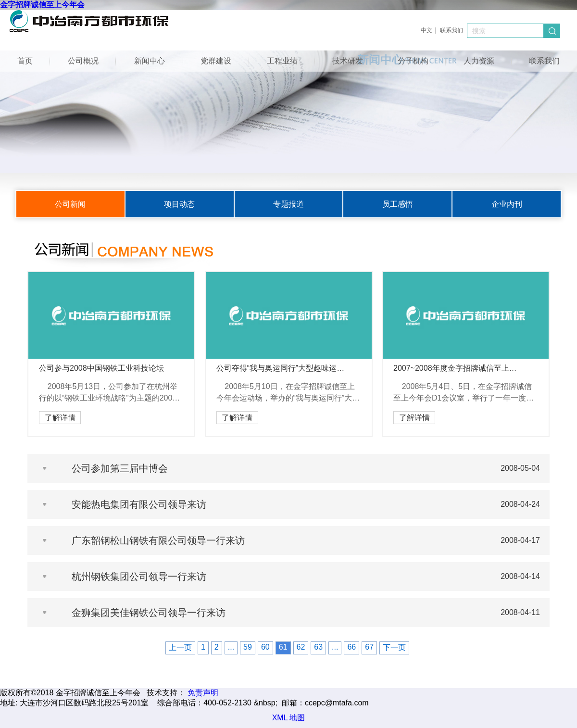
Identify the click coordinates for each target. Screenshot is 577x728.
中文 (426, 30)
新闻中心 (150, 61)
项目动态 (179, 204)
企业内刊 (507, 204)
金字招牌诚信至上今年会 (42, 5)
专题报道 (288, 204)
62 (301, 647)
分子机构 (413, 61)
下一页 (394, 647)
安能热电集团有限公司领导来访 (139, 504)
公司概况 (83, 61)
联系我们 (452, 30)
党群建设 (216, 61)
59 (248, 647)
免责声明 (203, 693)
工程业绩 (282, 61)
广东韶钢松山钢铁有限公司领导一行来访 (158, 540)
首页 (25, 61)
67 (369, 647)
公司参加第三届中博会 (120, 468)
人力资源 (479, 61)
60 (265, 647)
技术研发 (348, 61)
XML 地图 (289, 718)
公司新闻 (70, 204)
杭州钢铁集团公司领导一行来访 (139, 577)
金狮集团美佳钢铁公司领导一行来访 (149, 613)
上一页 (180, 647)
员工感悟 (398, 204)
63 (318, 647)
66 (351, 647)
